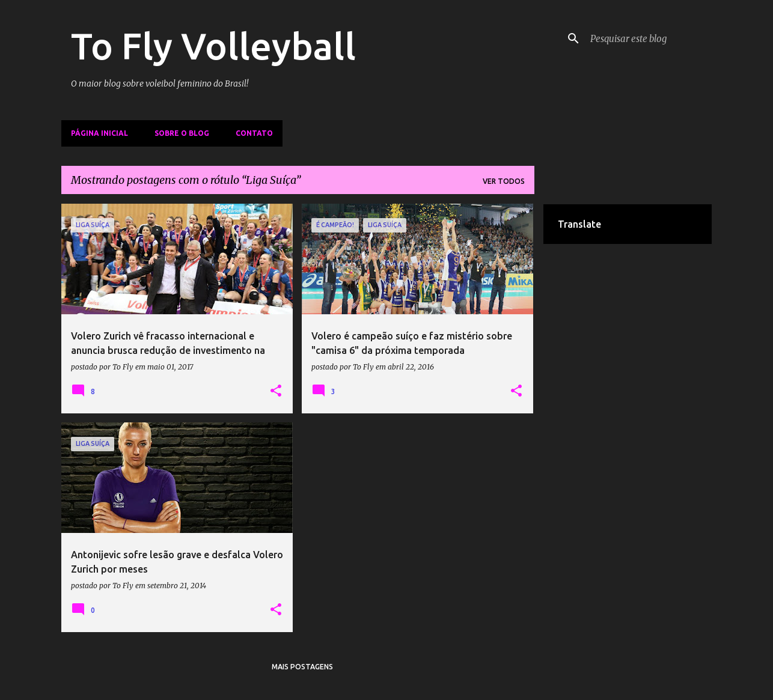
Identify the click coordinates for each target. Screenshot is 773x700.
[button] (276, 391)
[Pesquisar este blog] (649, 38)
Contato (254, 133)
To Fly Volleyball (213, 46)
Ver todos (504, 181)
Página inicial (99, 133)
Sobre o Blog (182, 133)
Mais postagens (302, 667)
